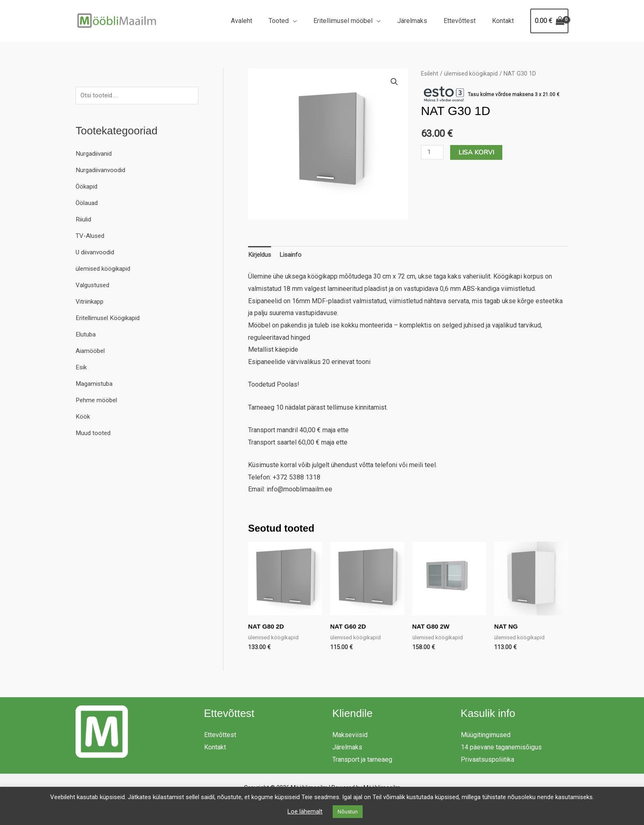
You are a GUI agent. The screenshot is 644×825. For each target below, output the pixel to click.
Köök (83, 417)
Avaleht (260, 21)
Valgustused (94, 286)
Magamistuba (95, 384)
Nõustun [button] (348, 812)
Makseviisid (350, 736)
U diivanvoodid (97, 253)
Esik (82, 368)
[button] (394, 82)
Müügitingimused (486, 736)
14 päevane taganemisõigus (501, 749)
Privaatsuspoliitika (488, 761)
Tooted (293, 21)
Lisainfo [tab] (293, 255)
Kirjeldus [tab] (261, 255)
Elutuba (86, 335)
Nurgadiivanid (95, 154)
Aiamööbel (91, 351)
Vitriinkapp (91, 302)
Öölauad (87, 204)
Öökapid (87, 187)
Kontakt (505, 21)
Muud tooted (94, 434)
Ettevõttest (465, 21)
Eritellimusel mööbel (354, 21)
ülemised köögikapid (106, 269)
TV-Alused (91, 236)
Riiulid (84, 220)
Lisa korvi (477, 152)
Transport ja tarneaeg (362, 761)
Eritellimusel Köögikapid (110, 319)
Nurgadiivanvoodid (102, 171)
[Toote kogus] (433, 152)
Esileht (430, 74)
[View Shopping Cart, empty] (549, 21)
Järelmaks (420, 21)
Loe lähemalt (305, 811)
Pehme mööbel (98, 401)
